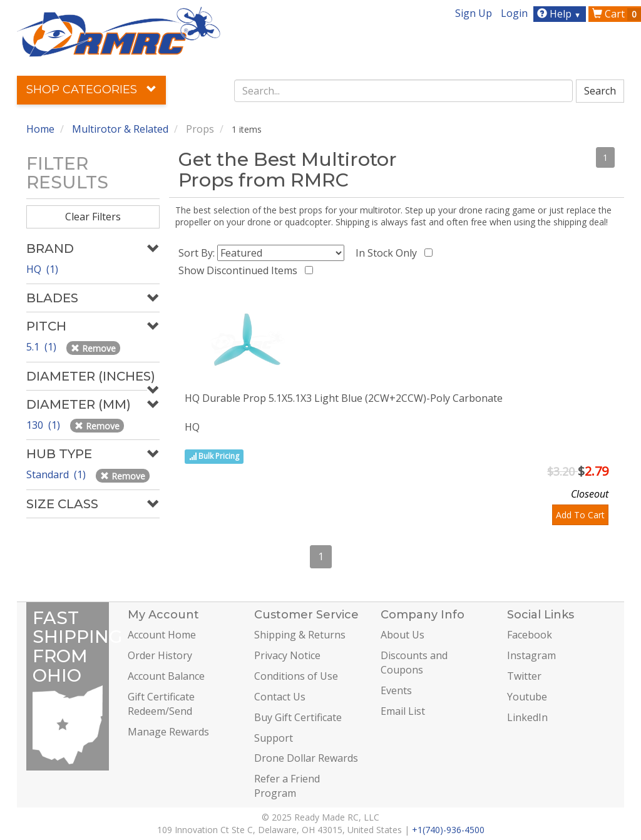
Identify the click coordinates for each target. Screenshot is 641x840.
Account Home (162, 635)
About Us (403, 635)
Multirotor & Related (120, 129)
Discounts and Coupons (414, 663)
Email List (403, 711)
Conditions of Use (296, 676)
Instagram (531, 655)
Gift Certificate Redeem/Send (161, 704)
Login (514, 13)
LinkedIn (527, 717)
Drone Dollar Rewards (306, 758)
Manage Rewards (168, 732)
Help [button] (561, 14)
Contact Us (280, 697)
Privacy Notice (287, 655)
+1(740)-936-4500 (448, 830)
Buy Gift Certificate (298, 717)
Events (396, 690)
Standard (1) (57, 474)
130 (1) (44, 425)
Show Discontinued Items (240, 270)
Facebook (530, 635)
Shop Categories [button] (91, 90)
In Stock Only (389, 253)
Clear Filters (93, 217)
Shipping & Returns (300, 635)
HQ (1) (42, 269)
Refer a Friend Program (287, 786)
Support (274, 738)
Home (40, 129)
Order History (160, 655)
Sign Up (474, 13)
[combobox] (403, 91)
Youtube (527, 697)
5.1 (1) (43, 347)
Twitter (524, 676)
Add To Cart (580, 515)
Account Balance (166, 676)
